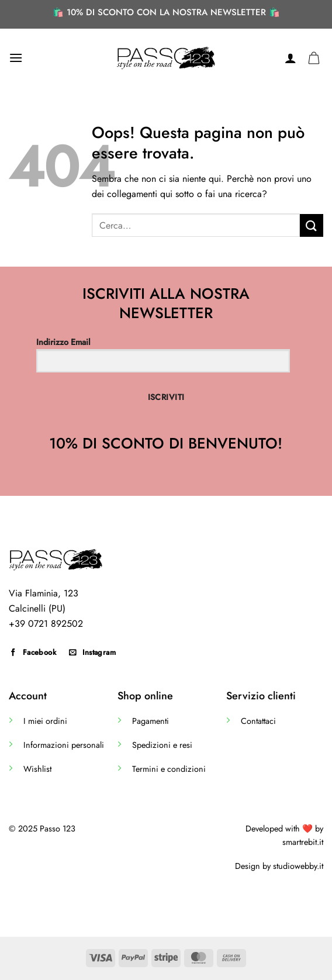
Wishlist (37, 769)
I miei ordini (45, 721)
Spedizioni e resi (162, 745)
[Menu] (16, 58)
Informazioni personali (64, 745)
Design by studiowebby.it (279, 866)
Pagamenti (151, 721)
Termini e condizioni (169, 769)
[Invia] (312, 225)
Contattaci (258, 721)
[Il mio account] (290, 58)
